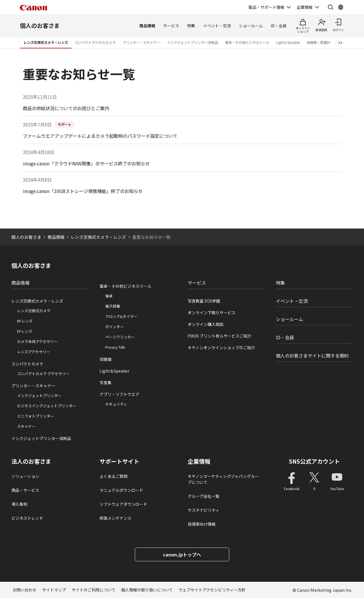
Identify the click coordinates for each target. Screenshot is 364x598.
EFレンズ (25, 331)
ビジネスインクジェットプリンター (47, 406)
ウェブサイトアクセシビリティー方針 (212, 590)
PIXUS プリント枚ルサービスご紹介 (220, 336)
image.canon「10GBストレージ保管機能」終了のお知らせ (83, 191)
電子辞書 (113, 306)
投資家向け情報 (202, 524)
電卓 (109, 296)
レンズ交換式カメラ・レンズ (46, 42)
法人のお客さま (31, 461)
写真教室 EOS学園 (204, 301)
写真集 (106, 383)
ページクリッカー (120, 337)
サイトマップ (54, 590)
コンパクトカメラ (27, 364)
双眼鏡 (106, 359)
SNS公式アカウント (314, 461)
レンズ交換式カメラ (34, 311)
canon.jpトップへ (182, 554)
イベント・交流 (217, 26)
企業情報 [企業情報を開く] (305, 7)
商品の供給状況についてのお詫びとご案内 (66, 108)
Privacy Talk (115, 347)
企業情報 (199, 461)
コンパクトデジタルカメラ (95, 42)
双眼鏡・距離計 (318, 42)
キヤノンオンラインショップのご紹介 (221, 348)
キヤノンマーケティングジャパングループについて (223, 479)
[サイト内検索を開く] (330, 7)
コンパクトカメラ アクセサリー (43, 374)
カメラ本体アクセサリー (37, 341)
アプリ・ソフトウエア (119, 394)
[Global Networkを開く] (341, 7)
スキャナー (26, 426)
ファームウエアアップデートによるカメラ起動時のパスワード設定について (100, 136)
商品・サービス (25, 490)
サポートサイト (119, 461)
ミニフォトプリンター (36, 416)
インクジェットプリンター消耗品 (193, 42)
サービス (171, 26)
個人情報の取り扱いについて (147, 590)
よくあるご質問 (113, 476)
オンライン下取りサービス (212, 313)
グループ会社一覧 (203, 496)
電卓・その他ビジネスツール (247, 42)
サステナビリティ (203, 510)
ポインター (114, 327)
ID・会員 (279, 26)
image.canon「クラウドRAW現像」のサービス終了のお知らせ (86, 163)
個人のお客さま (40, 25)
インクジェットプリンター (39, 395)
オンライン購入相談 (206, 324)
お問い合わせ (24, 590)
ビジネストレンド (27, 518)
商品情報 (147, 26)
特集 (191, 26)
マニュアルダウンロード (121, 490)
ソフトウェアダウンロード (123, 504)
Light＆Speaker (288, 42)
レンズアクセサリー (34, 352)
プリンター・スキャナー (141, 42)
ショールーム (251, 26)
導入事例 (19, 504)
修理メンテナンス (115, 518)
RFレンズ (25, 321)
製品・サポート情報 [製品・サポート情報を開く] (266, 7)
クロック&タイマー (121, 316)
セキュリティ (116, 404)
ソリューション (25, 476)
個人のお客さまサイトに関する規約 (312, 355)
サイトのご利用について (94, 590)
